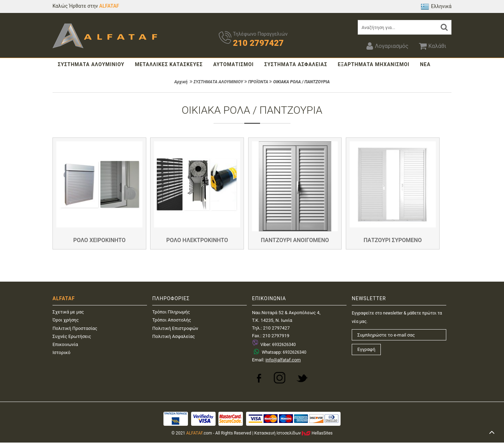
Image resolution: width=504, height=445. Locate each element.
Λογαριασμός (387, 46)
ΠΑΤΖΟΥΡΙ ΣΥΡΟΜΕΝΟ (393, 240)
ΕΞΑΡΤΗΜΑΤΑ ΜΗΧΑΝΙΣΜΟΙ (374, 64)
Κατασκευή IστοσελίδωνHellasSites (294, 433)
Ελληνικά (436, 7)
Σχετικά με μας (68, 312)
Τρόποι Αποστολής (172, 320)
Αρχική (181, 82)
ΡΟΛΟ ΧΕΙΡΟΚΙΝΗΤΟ (99, 240)
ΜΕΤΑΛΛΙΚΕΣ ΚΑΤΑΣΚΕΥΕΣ (169, 64)
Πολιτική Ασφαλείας (174, 336)
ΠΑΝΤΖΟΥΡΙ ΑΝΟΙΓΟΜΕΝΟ (295, 240)
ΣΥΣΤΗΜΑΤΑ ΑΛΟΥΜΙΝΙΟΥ (91, 64)
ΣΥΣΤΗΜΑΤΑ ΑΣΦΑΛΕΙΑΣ (296, 64)
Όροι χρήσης (66, 320)
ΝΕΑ (425, 64)
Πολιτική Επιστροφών (175, 328)
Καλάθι (433, 46)
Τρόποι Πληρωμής (171, 312)
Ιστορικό (61, 352)
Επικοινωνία (65, 344)
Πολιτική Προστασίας (75, 328)
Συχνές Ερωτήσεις (72, 336)
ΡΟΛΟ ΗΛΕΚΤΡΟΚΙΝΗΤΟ (197, 240)
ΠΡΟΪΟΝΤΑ (258, 82)
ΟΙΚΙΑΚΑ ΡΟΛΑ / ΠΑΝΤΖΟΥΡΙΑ (301, 82)
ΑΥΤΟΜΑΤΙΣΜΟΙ (233, 64)
